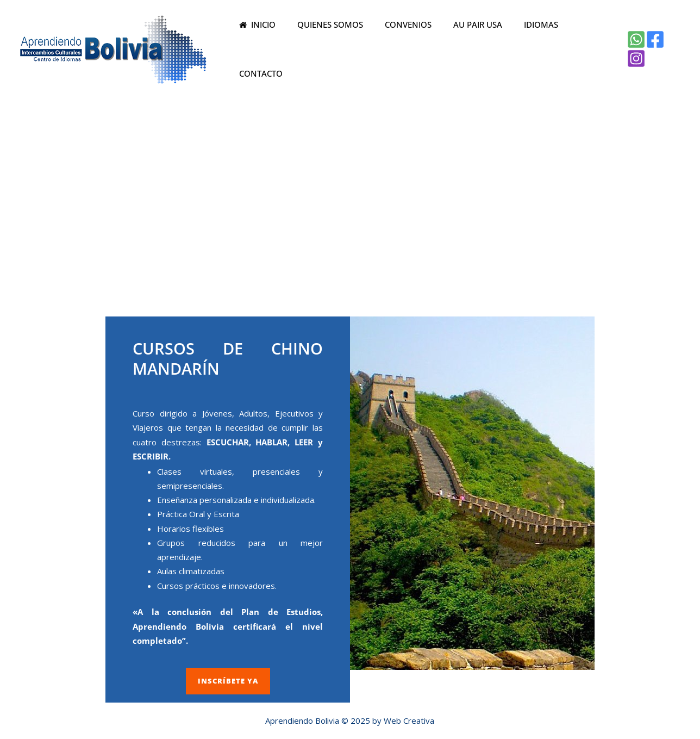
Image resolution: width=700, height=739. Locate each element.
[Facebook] (652, 45)
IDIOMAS (528, 45)
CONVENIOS (406, 45)
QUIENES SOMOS (333, 45)
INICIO (267, 45)
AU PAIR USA (470, 45)
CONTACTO (583, 45)
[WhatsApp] (633, 45)
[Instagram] (671, 45)
